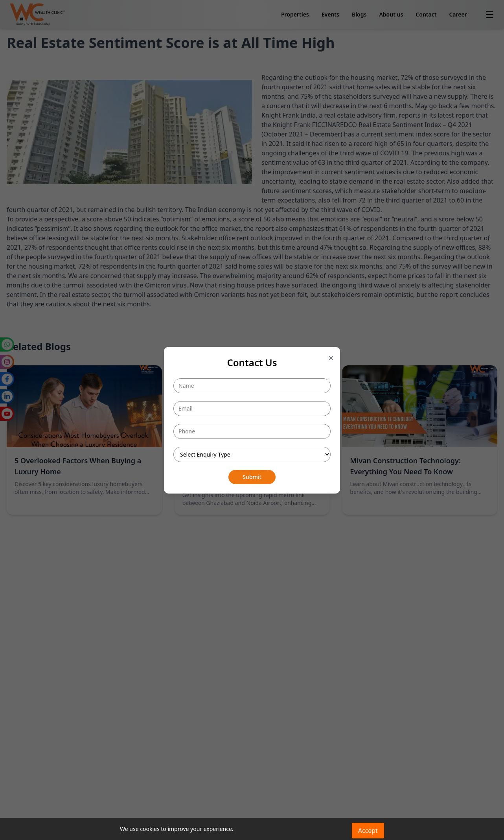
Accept (368, 831)
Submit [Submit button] (252, 477)
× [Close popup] (331, 358)
